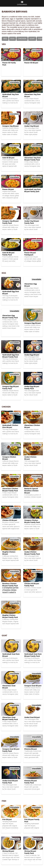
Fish (40, 39)
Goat (32, 39)
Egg (13, 39)
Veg (5, 39)
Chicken (22, 39)
